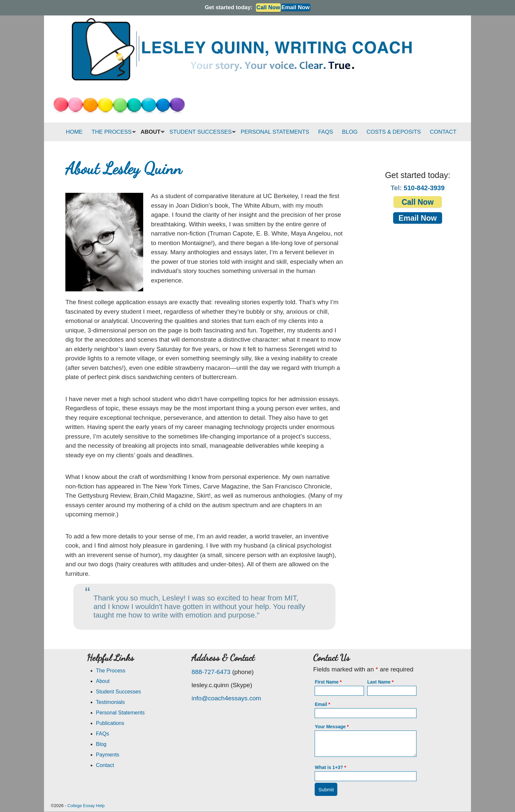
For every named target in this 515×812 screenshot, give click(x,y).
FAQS (326, 132)
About (103, 681)
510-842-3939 (424, 188)
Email (322, 704)
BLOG (350, 132)
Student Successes (118, 692)
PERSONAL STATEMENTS (275, 132)
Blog (101, 744)
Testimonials (110, 702)
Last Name (380, 682)
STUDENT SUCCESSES (202, 132)
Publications (110, 723)
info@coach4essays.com (226, 698)
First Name (328, 682)
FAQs (102, 734)
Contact (105, 765)
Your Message (332, 727)
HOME (74, 132)
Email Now (296, 7)
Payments (108, 755)
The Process (111, 671)
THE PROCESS (113, 132)
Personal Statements (120, 713)
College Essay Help (86, 806)
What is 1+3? (330, 767)
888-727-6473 (211, 672)
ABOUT (152, 132)
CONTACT (443, 132)
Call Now (418, 202)
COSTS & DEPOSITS (394, 132)
